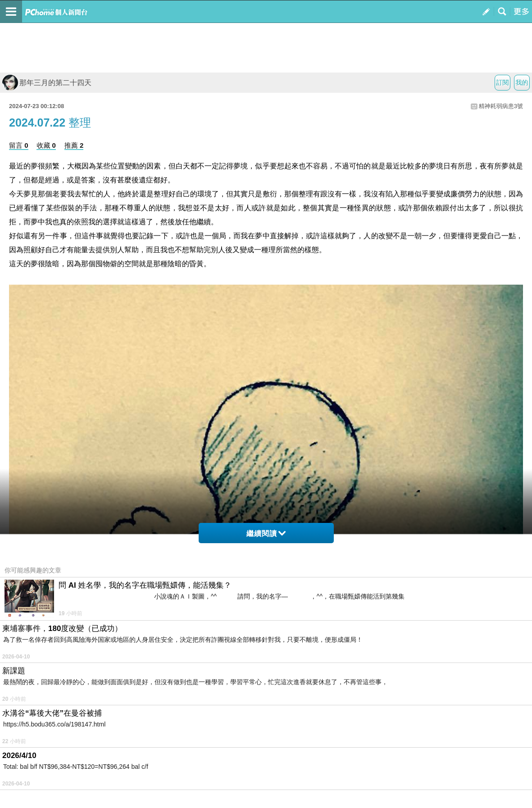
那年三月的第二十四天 (47, 83)
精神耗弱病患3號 (501, 106)
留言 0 (19, 145)
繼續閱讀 (266, 533)
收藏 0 (46, 145)
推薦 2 (74, 145)
